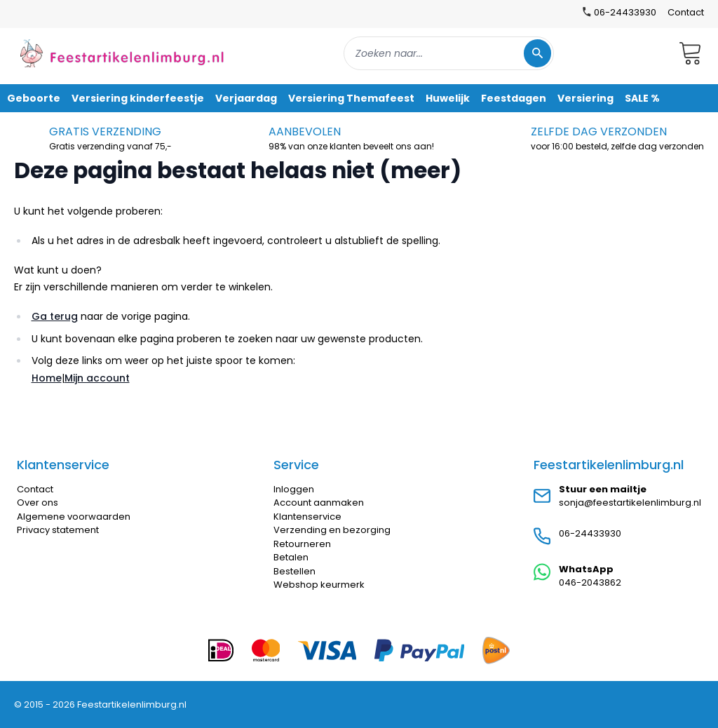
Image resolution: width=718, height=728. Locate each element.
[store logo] (122, 53)
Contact (686, 12)
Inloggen (294, 489)
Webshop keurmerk (319, 585)
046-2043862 (590, 582)
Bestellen (294, 571)
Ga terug (55, 316)
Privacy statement (58, 530)
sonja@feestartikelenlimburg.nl (630, 503)
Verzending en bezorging (332, 530)
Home (47, 378)
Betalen (291, 557)
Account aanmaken (319, 503)
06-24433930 (590, 533)
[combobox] (449, 53)
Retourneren (302, 544)
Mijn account (97, 378)
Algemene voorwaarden (74, 517)
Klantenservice (307, 517)
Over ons (38, 503)
